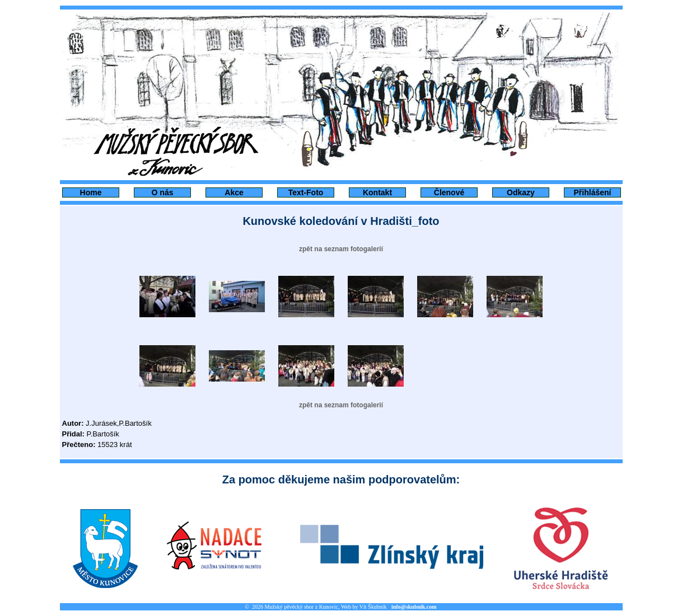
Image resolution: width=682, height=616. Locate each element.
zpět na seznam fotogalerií (341, 249)
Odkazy (521, 192)
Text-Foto (306, 192)
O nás (163, 192)
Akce (234, 192)
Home (91, 192)
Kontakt (377, 192)
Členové (449, 192)
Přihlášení (593, 192)
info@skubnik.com (414, 607)
